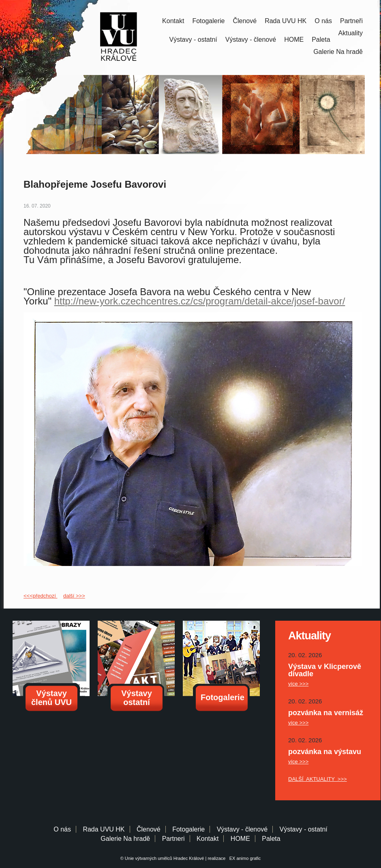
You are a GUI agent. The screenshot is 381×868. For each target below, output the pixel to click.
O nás (323, 21)
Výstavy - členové (251, 40)
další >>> (74, 596)
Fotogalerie (208, 21)
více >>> (298, 684)
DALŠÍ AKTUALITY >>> (318, 779)
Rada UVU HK (286, 21)
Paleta (321, 40)
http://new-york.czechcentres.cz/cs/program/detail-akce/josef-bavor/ (200, 301)
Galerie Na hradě (125, 839)
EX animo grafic (244, 858)
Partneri (173, 839)
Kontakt (173, 21)
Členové (245, 21)
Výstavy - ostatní (193, 40)
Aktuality (351, 33)
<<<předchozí (40, 596)
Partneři (351, 21)
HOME (294, 40)
